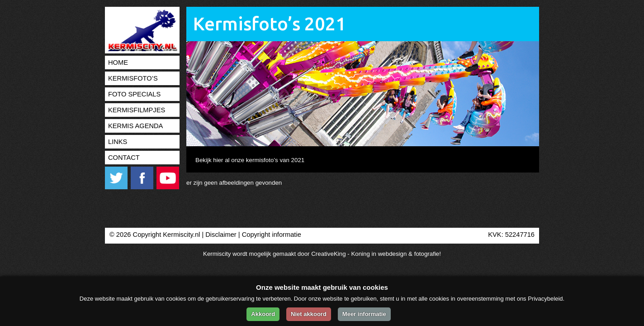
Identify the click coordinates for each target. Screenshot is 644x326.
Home (118, 62)
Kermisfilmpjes (137, 110)
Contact (124, 158)
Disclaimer (221, 235)
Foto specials (134, 94)
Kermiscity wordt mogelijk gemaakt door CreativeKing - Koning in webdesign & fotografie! (322, 254)
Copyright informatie (272, 235)
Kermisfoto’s (133, 78)
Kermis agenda (135, 126)
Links (118, 142)
